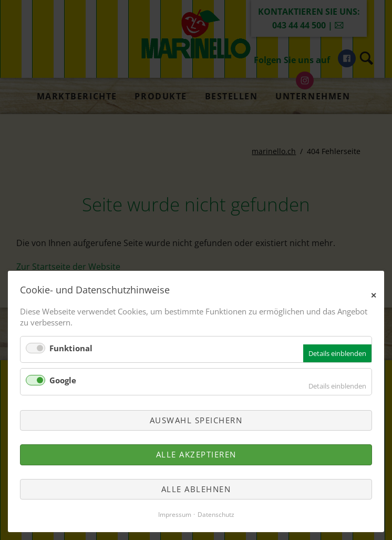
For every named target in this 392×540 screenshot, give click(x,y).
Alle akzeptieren (196, 454)
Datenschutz (216, 514)
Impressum (175, 514)
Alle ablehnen (196, 489)
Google (63, 380)
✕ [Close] (374, 294)
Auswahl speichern (196, 420)
